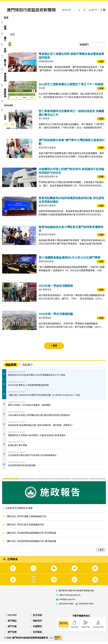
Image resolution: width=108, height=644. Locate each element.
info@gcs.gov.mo (67, 602)
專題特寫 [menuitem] (75, 18)
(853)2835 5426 (86, 606)
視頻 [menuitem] (36, 18)
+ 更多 (101, 552)
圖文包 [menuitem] (48, 18)
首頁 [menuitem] (6, 18)
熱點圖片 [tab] (28, 367)
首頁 (4, 37)
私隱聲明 (37, 629)
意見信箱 (37, 617)
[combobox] (92, 47)
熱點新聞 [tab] (11, 367)
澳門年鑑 (12, 629)
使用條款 (37, 634)
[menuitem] (16, 18)
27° (94, 10)
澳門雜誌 (12, 623)
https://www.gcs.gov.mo (70, 597)
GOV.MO (12, 617)
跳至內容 (66, 10)
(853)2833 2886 (66, 606)
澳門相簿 (12, 634)
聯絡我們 (37, 623)
